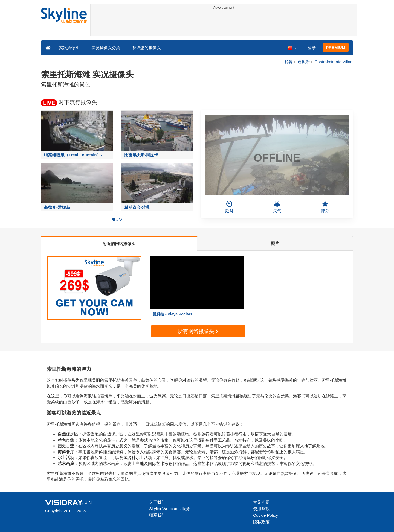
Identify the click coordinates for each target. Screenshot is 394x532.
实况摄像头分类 (108, 48)
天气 (277, 207)
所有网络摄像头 (198, 331)
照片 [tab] (275, 243)
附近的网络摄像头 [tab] (119, 244)
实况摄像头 (71, 48)
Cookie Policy (266, 515)
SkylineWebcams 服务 (170, 509)
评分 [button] (325, 207)
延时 (229, 207)
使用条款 (261, 509)
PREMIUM (336, 47)
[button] (292, 48)
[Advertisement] (224, 24)
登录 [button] (312, 48)
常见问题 (261, 502)
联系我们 (157, 515)
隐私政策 (261, 522)
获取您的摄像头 (147, 48)
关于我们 (157, 502)
